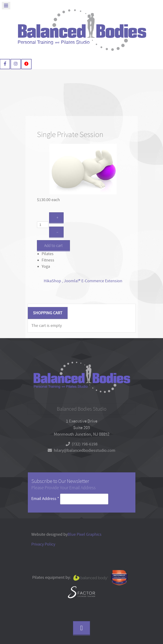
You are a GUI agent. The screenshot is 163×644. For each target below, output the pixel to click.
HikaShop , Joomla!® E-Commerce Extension (83, 281)
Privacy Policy (43, 544)
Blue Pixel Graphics (85, 534)
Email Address (46, 499)
